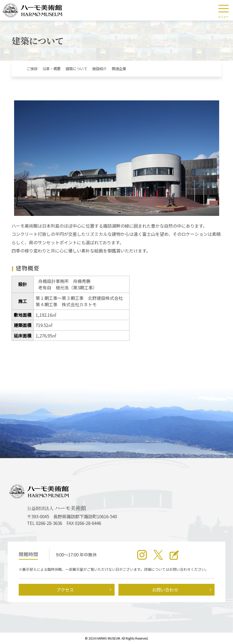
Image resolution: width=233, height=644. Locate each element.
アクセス (65, 590)
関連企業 (119, 68)
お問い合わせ (165, 590)
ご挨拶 (32, 68)
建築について (76, 68)
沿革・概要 (52, 68)
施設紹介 (99, 68)
